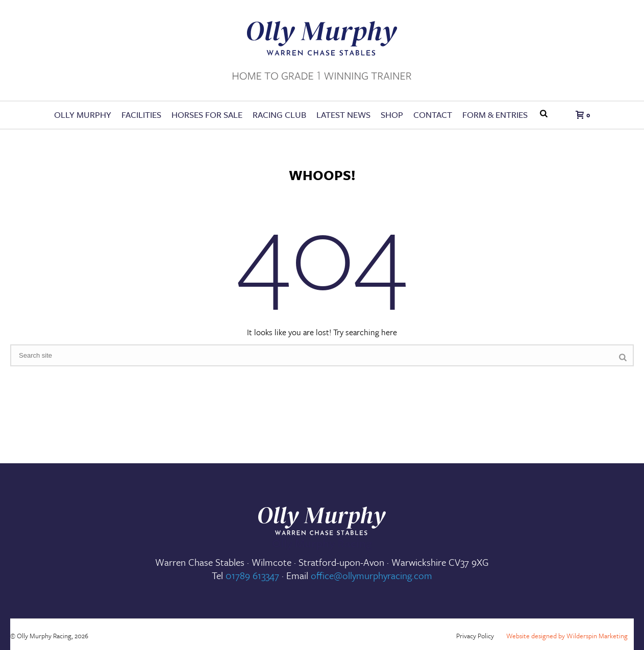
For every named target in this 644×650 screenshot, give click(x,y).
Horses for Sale (207, 115)
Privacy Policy (475, 636)
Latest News (343, 115)
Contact (433, 115)
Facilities (141, 115)
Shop (392, 115)
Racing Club (279, 115)
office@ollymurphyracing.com (371, 575)
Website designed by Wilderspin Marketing (567, 636)
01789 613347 (252, 575)
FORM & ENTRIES (495, 115)
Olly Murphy (83, 115)
